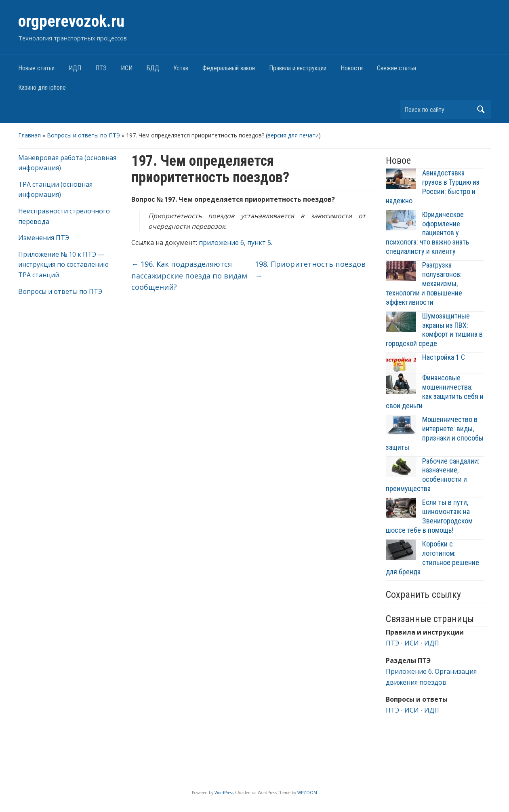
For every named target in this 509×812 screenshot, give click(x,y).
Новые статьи (36, 68)
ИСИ (127, 68)
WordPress (224, 793)
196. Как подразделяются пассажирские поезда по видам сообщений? (189, 276)
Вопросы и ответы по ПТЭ (83, 135)
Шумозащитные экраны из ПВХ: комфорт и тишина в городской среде (434, 330)
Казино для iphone (42, 88)
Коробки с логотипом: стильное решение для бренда (432, 558)
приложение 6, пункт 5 (235, 243)
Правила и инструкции (298, 68)
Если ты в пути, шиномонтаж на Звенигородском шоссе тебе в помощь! (429, 516)
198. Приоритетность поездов (310, 270)
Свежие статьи (396, 68)
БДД (153, 68)
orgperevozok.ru (71, 21)
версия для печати (293, 135)
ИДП (75, 68)
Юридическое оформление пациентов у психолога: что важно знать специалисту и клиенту (427, 233)
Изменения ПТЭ (44, 238)
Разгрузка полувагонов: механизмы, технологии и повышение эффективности (424, 284)
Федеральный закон (229, 68)
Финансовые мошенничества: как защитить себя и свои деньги (435, 392)
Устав (181, 68)
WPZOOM (307, 793)
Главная (29, 135)
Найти (481, 109)
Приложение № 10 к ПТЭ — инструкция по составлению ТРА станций (63, 265)
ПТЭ (101, 68)
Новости (352, 68)
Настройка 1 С (444, 357)
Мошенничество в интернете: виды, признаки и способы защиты (435, 433)
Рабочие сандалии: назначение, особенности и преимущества (433, 475)
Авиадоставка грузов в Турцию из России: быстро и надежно (433, 187)
